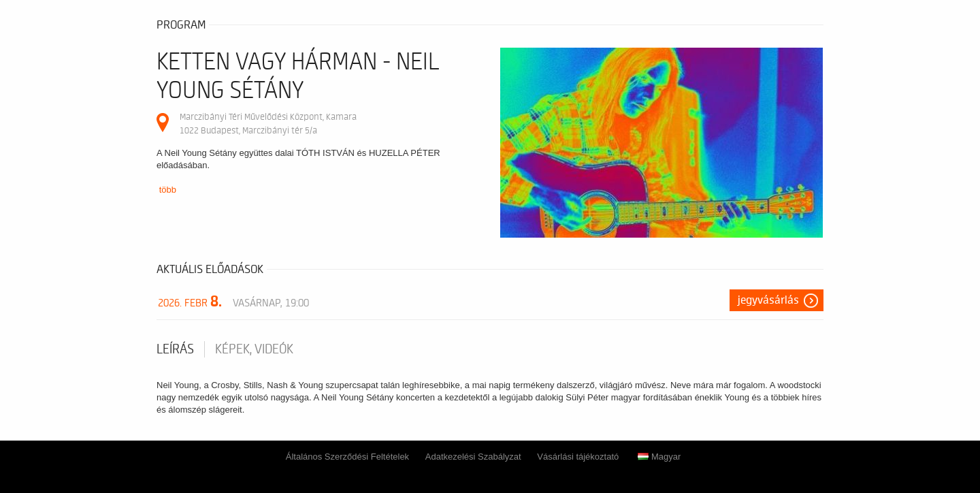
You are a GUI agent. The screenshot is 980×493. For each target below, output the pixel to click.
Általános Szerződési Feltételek (347, 457)
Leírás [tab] (175, 349)
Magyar (659, 457)
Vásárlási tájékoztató (578, 457)
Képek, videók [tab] (254, 349)
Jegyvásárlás (768, 300)
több (168, 190)
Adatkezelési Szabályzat (473, 457)
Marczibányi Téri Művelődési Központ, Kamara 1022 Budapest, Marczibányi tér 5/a (268, 124)
